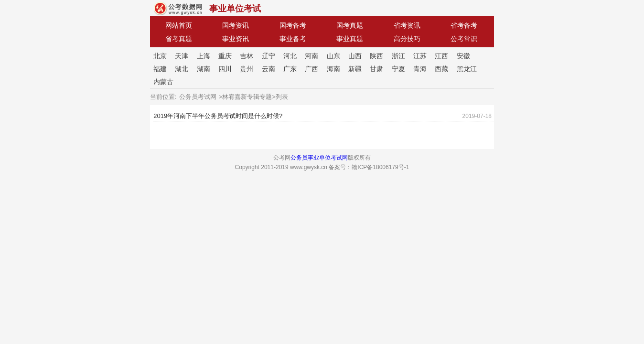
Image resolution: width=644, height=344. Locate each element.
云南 (268, 69)
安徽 (463, 56)
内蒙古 (163, 82)
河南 (311, 56)
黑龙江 (467, 69)
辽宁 (268, 56)
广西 (311, 69)
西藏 (441, 69)
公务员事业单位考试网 (319, 158)
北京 (160, 56)
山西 (355, 56)
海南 (333, 69)
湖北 (182, 69)
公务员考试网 (198, 97)
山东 (333, 56)
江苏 (420, 56)
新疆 (355, 69)
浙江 (398, 56)
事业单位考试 (235, 9)
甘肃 (376, 69)
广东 (290, 69)
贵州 (247, 69)
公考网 (178, 9)
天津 (182, 56)
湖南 (204, 69)
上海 (204, 56)
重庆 (225, 56)
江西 (441, 56)
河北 (290, 56)
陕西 (376, 56)
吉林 (247, 56)
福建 (160, 69)
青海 (420, 69)
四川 (225, 69)
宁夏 (398, 69)
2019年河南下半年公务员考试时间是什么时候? (218, 116)
